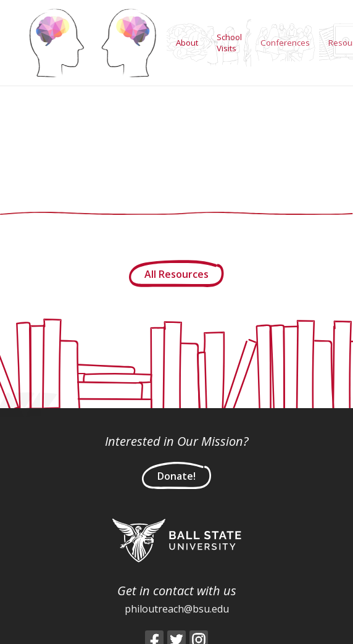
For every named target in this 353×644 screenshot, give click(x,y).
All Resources (176, 274)
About (187, 43)
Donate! (176, 476)
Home (93, 43)
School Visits (229, 43)
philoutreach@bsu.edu (177, 609)
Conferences (285, 43)
